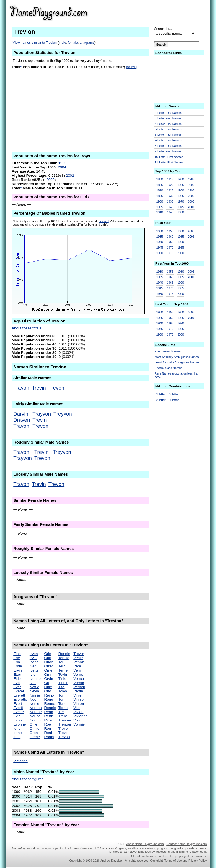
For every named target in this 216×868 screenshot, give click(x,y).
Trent (63, 716)
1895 (160, 196)
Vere (77, 666)
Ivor (33, 683)
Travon (21, 388)
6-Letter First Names (168, 135)
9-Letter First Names (168, 151)
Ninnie (35, 695)
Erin (17, 662)
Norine (35, 716)
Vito (77, 708)
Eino (17, 654)
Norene (36, 712)
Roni (48, 733)
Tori (61, 699)
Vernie (79, 683)
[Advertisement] (164, 12)
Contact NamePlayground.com (187, 844)
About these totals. (27, 328)
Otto (48, 691)
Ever (17, 687)
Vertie (78, 691)
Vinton (79, 704)
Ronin (49, 737)
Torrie (63, 708)
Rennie (50, 708)
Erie (17, 658)
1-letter (161, 394)
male (62, 43)
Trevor (79, 654)
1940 (170, 207)
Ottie (48, 687)
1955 (181, 185)
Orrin (48, 674)
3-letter (174, 394)
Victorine (20, 761)
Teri (61, 662)
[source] (131, 67)
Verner (79, 679)
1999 (63, 163)
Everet (19, 691)
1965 (181, 196)
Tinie (62, 679)
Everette (20, 699)
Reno (49, 712)
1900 (160, 201)
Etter (17, 674)
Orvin (49, 679)
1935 (170, 201)
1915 (170, 179)
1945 (170, 212)
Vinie (77, 695)
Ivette (34, 670)
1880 (160, 179)
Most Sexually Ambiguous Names (177, 357)
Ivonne (35, 679)
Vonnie (79, 724)
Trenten (65, 720)
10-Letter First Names (169, 157)
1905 (160, 207)
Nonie (34, 704)
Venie (78, 658)
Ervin (17, 670)
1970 (181, 201)
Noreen (36, 708)
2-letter (161, 400)
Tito (61, 687)
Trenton (65, 724)
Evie (17, 716)
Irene (17, 733)
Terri (62, 666)
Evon (17, 720)
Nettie (34, 687)
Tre (61, 712)
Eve (16, 683)
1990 (191, 185)
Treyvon (63, 414)
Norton (35, 720)
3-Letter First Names (168, 118)
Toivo (63, 691)
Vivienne (80, 716)
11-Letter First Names (169, 162)
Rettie (49, 716)
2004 (62, 167)
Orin (48, 658)
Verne (78, 674)
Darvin (21, 414)
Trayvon (42, 414)
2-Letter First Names (168, 113)
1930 (170, 196)
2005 (191, 201)
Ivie (33, 674)
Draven (22, 420)
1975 (181, 207)
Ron (48, 729)
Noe (33, 699)
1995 (191, 190)
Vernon (79, 687)
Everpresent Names (168, 351)
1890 (160, 190)
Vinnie (79, 699)
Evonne (20, 724)
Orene (35, 737)
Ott (47, 683)
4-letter (174, 400)
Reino (49, 695)
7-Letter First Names (168, 140)
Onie (34, 724)
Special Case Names (169, 368)
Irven (34, 654)
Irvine (34, 662)
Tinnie (63, 683)
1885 (160, 185)
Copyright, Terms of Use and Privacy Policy (178, 861)
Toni (62, 695)
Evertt (18, 708)
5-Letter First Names (168, 129)
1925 (170, 190)
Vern (77, 670)
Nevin (34, 691)
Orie (48, 654)
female (73, 43)
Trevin (39, 388)
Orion (49, 662)
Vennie (79, 662)
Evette (19, 712)
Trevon (56, 388)
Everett (19, 695)
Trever (64, 729)
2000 (191, 196)
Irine (17, 737)
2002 (70, 176)
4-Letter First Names (168, 124)
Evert (18, 704)
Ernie (18, 666)
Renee (50, 704)
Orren (49, 666)
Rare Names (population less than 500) (177, 376)
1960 (181, 190)
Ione (17, 729)
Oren (34, 733)
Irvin (33, 658)
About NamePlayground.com (145, 844)
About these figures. (28, 779)
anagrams (87, 43)
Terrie (63, 670)
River (49, 720)
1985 (191, 179)
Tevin (63, 674)
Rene (49, 699)
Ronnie (64, 654)
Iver (33, 666)
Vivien (78, 712)
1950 (181, 179)
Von (77, 720)
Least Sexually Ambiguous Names (177, 362)
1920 (170, 185)
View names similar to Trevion (35, 43)
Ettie (17, 679)
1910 (160, 212)
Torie (62, 704)
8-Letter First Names (168, 146)
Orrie (48, 670)
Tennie (64, 658)
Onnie (35, 729)
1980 (181, 212)
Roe (48, 724)
